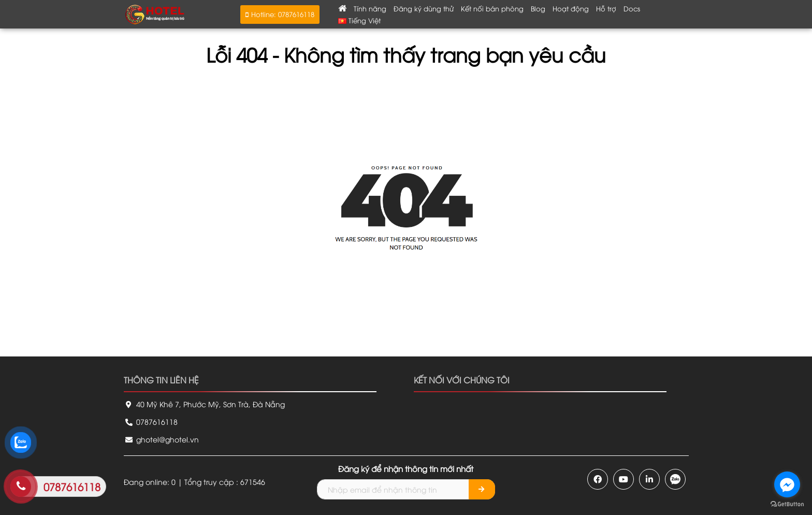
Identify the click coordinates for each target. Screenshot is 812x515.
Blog (538, 8)
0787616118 (151, 421)
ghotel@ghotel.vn (161, 439)
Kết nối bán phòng (492, 8)
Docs (632, 8)
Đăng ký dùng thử (424, 8)
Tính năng (370, 8)
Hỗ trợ (606, 8)
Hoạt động (571, 8)
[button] (280, 15)
